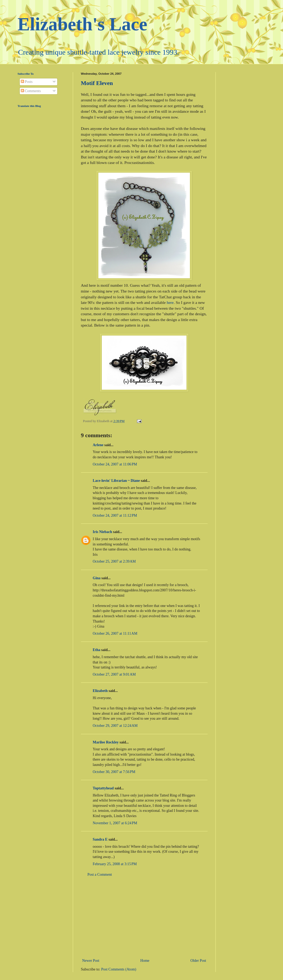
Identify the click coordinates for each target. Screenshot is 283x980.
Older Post (198, 961)
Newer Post (91, 961)
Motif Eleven (97, 83)
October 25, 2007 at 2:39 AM (114, 561)
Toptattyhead (103, 788)
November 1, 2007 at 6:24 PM (115, 823)
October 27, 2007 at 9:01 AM (114, 674)
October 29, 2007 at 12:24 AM (115, 726)
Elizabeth (100, 691)
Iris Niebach (103, 532)
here (170, 302)
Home (145, 961)
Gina (97, 578)
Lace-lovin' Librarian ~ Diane (116, 481)
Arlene (98, 445)
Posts (27, 82)
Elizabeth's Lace (83, 24)
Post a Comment (100, 875)
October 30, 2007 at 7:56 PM (114, 772)
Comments (31, 91)
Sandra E (100, 839)
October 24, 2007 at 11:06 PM (115, 464)
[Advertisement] (144, 918)
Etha (97, 650)
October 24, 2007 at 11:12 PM (115, 515)
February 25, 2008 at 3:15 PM (115, 864)
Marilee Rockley (106, 742)
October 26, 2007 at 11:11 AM (115, 633)
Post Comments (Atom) (119, 969)
